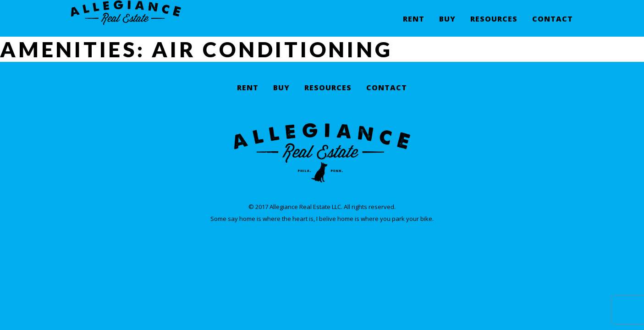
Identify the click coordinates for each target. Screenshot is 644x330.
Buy (447, 25)
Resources (494, 25)
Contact (553, 25)
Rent (414, 25)
